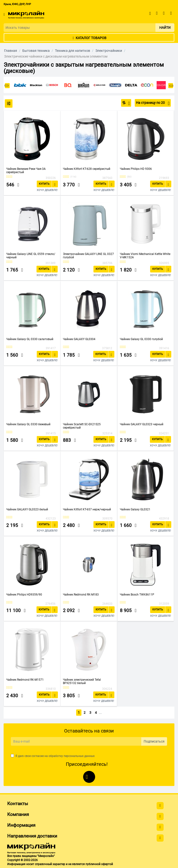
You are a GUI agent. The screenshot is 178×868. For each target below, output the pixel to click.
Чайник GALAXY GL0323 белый (27, 509)
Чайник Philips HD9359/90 (24, 595)
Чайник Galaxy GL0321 (135, 509)
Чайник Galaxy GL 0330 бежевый (28, 424)
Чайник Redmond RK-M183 (81, 595)
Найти (165, 28)
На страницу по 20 (153, 103)
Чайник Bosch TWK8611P (137, 595)
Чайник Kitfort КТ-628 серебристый (87, 169)
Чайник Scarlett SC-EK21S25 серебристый (82, 426)
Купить (44, 184)
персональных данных (79, 755)
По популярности (128, 103)
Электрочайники (109, 51)
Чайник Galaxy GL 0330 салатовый (30, 339)
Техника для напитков (73, 51)
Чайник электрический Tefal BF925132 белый (82, 681)
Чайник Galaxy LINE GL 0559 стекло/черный (31, 256)
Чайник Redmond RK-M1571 (25, 680)
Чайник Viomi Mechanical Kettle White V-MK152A (145, 256)
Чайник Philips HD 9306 (136, 169)
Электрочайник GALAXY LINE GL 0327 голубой (88, 256)
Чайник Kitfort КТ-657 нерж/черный (87, 509)
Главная (11, 51)
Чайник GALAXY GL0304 (79, 339)
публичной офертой (99, 863)
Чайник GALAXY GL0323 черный (142, 424)
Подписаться (154, 741)
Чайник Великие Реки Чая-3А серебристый (26, 171)
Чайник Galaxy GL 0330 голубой (141, 339)
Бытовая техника (36, 51)
